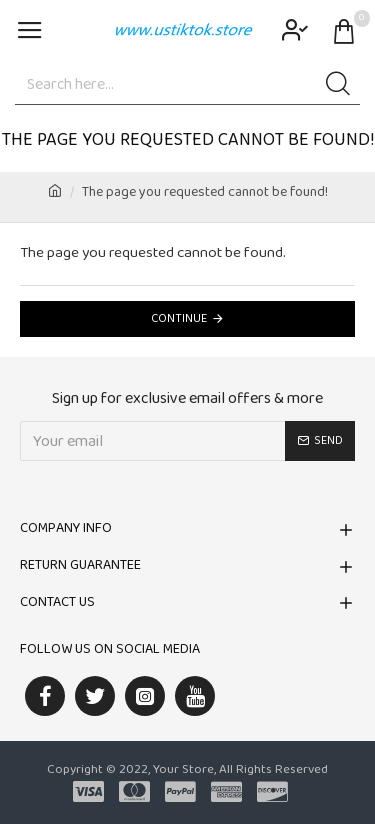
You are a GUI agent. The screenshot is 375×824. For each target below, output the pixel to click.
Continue (179, 319)
